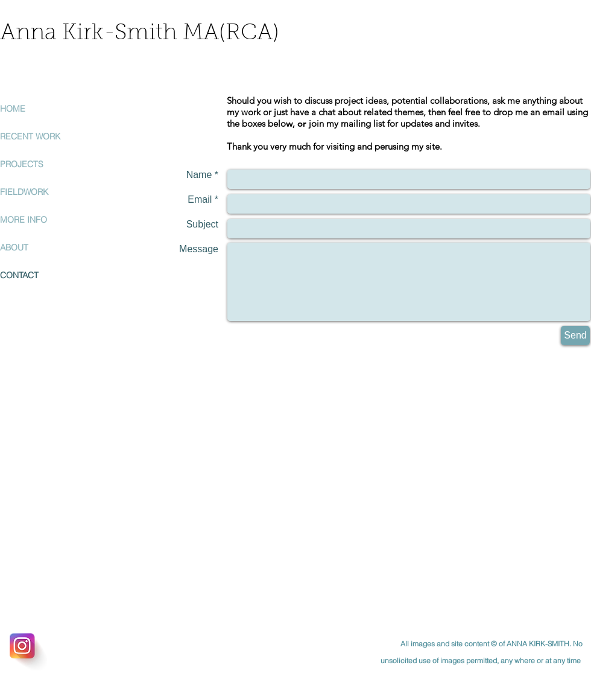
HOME (13, 109)
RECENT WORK (30, 136)
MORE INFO (24, 220)
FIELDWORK (24, 192)
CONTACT (19, 275)
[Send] (575, 336)
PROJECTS (22, 164)
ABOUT (14, 247)
